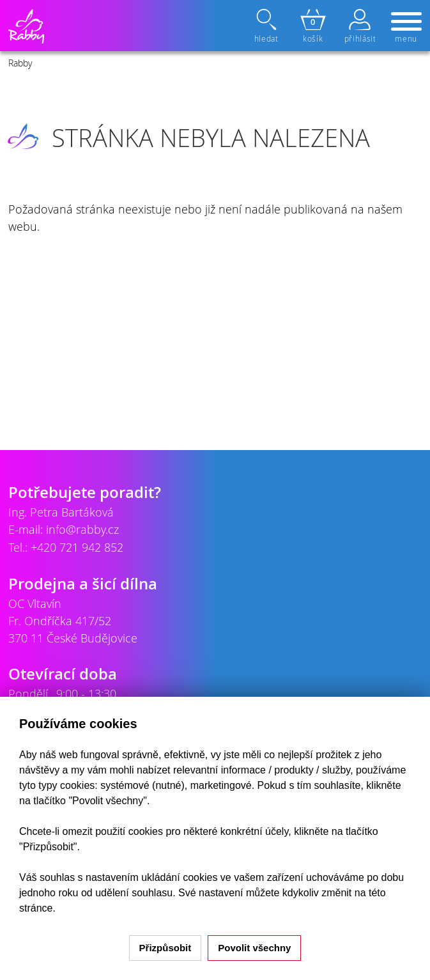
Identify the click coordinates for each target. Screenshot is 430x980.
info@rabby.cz (82, 529)
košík (313, 26)
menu (406, 28)
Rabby (20, 63)
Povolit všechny (254, 948)
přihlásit (360, 26)
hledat (268, 26)
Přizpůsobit (165, 948)
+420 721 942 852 (77, 547)
